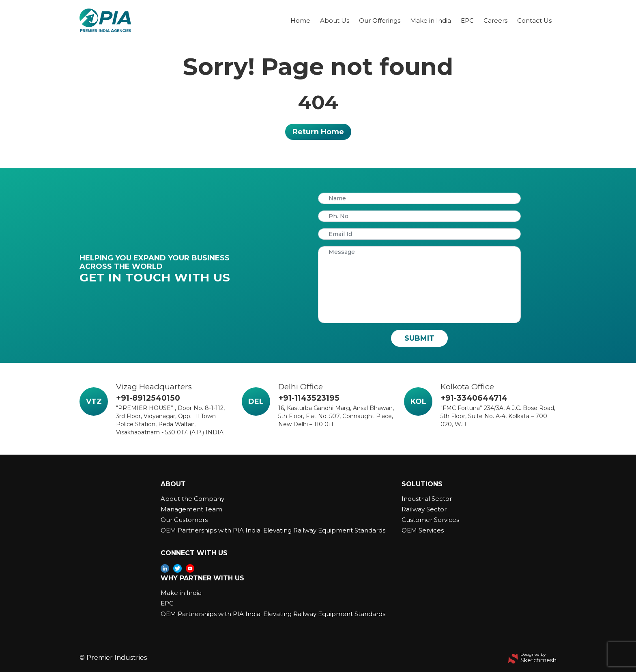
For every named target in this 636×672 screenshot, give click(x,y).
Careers (495, 20)
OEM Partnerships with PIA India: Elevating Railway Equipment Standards (273, 530)
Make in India (431, 20)
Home (300, 20)
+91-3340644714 (474, 398)
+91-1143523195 (309, 398)
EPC (467, 20)
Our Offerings (380, 20)
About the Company (192, 499)
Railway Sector (424, 509)
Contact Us (534, 20)
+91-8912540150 (148, 398)
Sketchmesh (538, 660)
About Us (335, 20)
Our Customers (184, 520)
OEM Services (423, 530)
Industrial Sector (427, 499)
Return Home (318, 132)
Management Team (191, 509)
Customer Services (430, 520)
